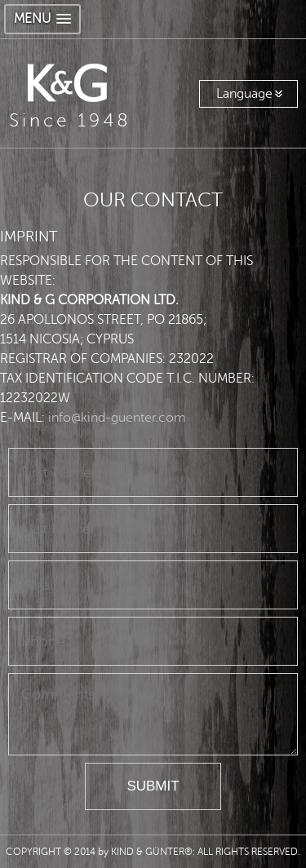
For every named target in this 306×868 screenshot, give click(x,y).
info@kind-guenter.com (117, 418)
